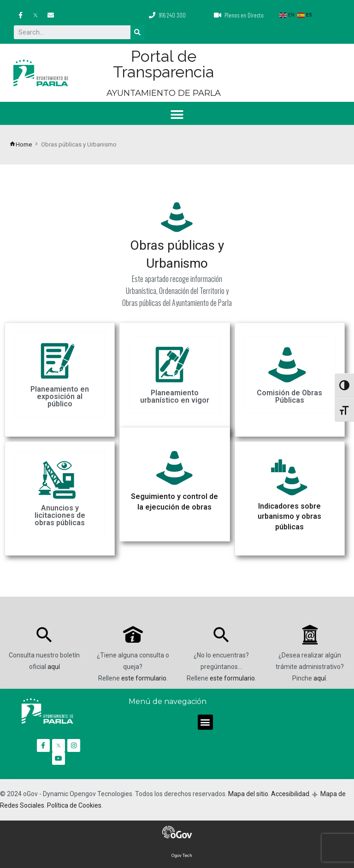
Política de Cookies (74, 805)
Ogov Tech (182, 855)
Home (21, 144)
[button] (177, 114)
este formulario (144, 678)
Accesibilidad (290, 794)
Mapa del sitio (248, 794)
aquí (54, 667)
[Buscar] (137, 32)
